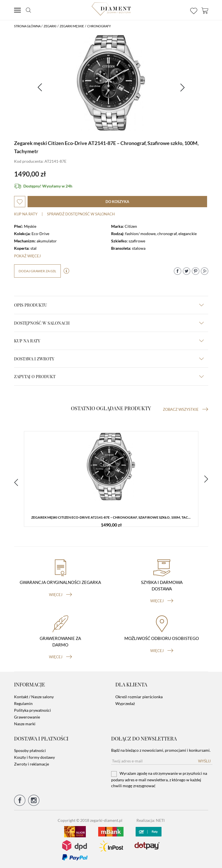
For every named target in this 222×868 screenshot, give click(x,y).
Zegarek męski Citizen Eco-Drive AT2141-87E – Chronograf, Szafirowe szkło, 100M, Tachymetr (113, 517)
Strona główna (27, 26)
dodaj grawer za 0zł (37, 271)
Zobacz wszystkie (186, 409)
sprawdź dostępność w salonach (81, 214)
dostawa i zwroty (109, 359)
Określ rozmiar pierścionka (139, 697)
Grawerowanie (27, 717)
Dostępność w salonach (109, 323)
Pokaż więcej (27, 256)
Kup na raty (26, 214)
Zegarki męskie (72, 26)
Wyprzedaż (125, 703)
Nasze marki (25, 724)
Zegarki (50, 26)
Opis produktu (109, 305)
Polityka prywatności (32, 710)
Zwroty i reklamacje (32, 764)
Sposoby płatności (30, 750)
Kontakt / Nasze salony (34, 697)
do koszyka (117, 202)
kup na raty (109, 341)
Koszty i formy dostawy (34, 757)
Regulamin (23, 703)
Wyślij (204, 761)
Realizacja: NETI (151, 820)
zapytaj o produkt (109, 376)
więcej (60, 595)
